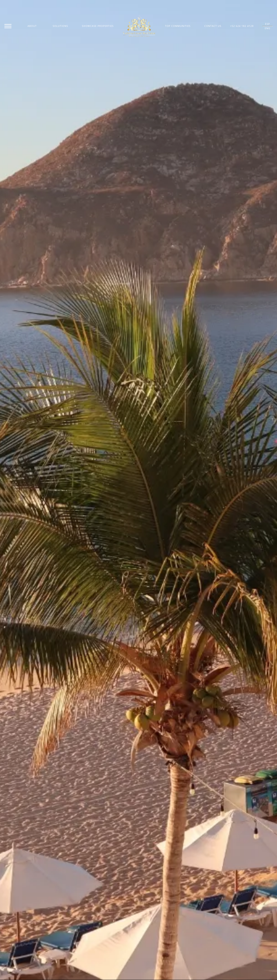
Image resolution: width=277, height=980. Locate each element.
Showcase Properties (98, 26)
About (32, 26)
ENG (268, 28)
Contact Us (213, 26)
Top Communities (178, 26)
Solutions (60, 26)
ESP (268, 24)
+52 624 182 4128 (242, 26)
